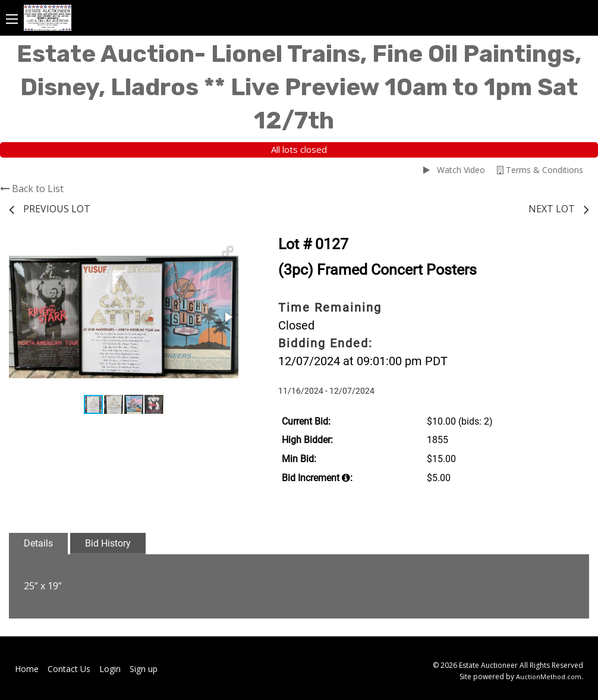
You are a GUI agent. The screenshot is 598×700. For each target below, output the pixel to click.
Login (110, 669)
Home (27, 669)
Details (38, 543)
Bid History (108, 543)
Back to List (32, 189)
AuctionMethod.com (549, 677)
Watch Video (454, 170)
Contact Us (69, 669)
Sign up (144, 669)
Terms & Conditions (540, 170)
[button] (228, 252)
